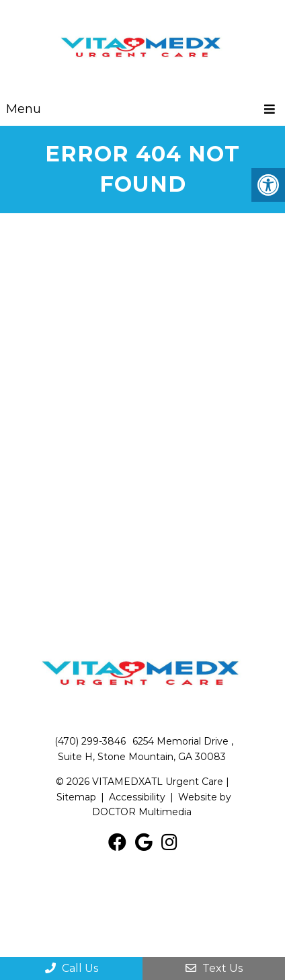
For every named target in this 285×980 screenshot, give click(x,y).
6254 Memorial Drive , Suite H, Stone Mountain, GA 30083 (146, 749)
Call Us (72, 968)
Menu (24, 109)
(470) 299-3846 (90, 741)
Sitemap (76, 797)
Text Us (214, 968)
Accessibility (137, 797)
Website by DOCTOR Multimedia (162, 804)
